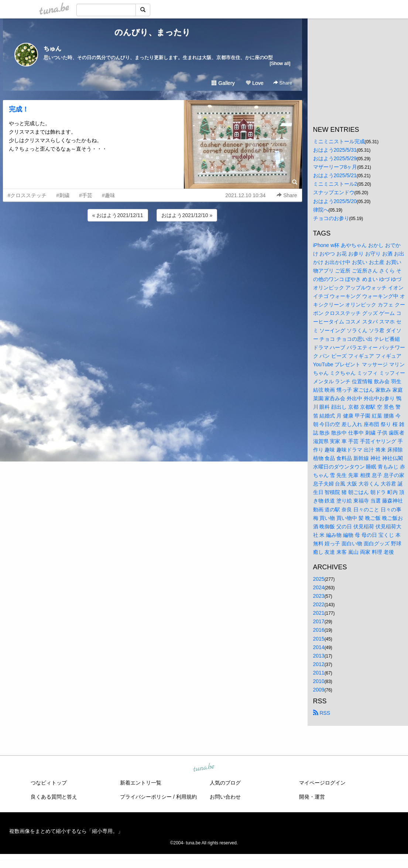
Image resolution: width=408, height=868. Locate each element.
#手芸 (86, 195)
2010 (319, 681)
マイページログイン (322, 783)
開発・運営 (312, 797)
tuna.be (204, 768)
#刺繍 (63, 195)
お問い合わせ (225, 797)
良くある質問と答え (54, 797)
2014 (319, 647)
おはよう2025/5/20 (335, 201)
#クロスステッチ (27, 195)
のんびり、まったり (152, 32)
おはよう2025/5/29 (335, 158)
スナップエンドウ (334, 192)
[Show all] (280, 63)
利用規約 (186, 797)
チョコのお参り (331, 218)
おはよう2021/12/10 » (187, 215)
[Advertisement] (152, 243)
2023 (319, 596)
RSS (322, 713)
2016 (319, 630)
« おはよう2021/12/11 (118, 215)
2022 (319, 604)
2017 (319, 621)
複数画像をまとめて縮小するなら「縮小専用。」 (66, 831)
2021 (319, 613)
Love (254, 83)
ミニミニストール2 (335, 184)
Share (283, 83)
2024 (319, 587)
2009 (319, 690)
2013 (319, 656)
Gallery (223, 83)
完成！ (19, 109)
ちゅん (52, 49)
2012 (319, 664)
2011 (319, 673)
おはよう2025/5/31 (335, 150)
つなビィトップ (49, 783)
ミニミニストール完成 (339, 141)
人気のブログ (225, 783)
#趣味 (109, 195)
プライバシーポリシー (146, 797)
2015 (319, 639)
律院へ (321, 210)
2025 (319, 579)
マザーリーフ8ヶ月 (335, 167)
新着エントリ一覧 (141, 783)
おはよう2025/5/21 (335, 175)
